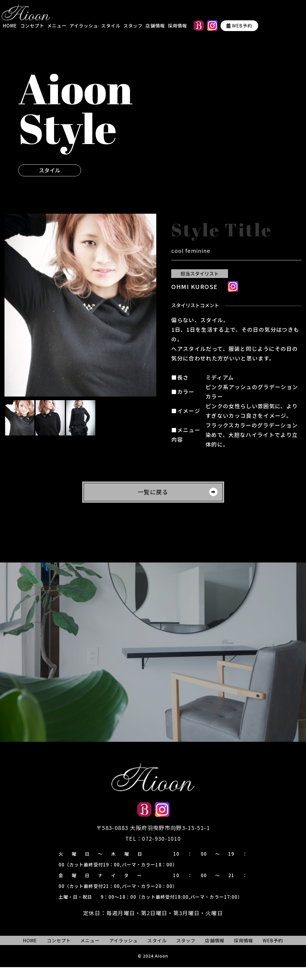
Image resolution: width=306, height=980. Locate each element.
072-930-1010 (161, 851)
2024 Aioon (156, 969)
